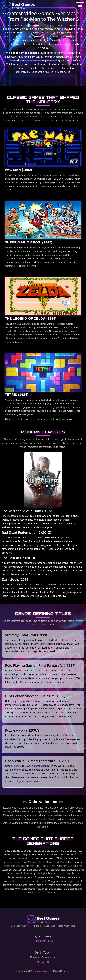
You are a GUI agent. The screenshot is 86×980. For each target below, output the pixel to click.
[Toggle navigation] (80, 5)
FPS (40, 705)
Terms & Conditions (43, 941)
